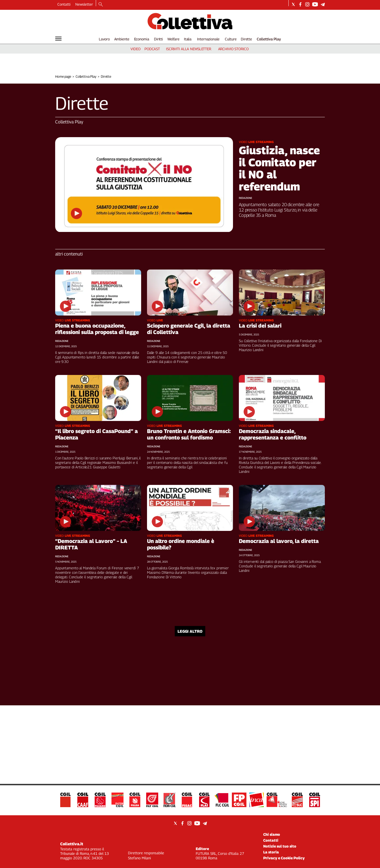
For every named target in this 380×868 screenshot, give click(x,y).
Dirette (246, 39)
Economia (142, 39)
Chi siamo (272, 834)
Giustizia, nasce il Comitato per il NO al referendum (279, 168)
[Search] (101, 5)
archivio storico (233, 49)
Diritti (158, 39)
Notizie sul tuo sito (280, 846)
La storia (271, 852)
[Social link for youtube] (315, 4)
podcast (152, 49)
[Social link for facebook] (300, 4)
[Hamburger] (58, 39)
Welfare (173, 39)
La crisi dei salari (260, 326)
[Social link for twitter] (293, 4)
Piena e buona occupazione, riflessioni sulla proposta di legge (97, 329)
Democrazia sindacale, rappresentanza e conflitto (273, 434)
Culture (231, 39)
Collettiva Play (269, 39)
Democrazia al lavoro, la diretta (279, 541)
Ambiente (122, 39)
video (135, 49)
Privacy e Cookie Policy (284, 858)
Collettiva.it (72, 844)
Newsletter (84, 4)
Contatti (64, 4)
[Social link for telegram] (323, 4)
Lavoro (104, 39)
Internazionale (208, 39)
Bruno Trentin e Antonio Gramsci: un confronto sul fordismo (189, 434)
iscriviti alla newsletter (189, 49)
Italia (188, 39)
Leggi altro (190, 631)
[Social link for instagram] (307, 4)
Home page (63, 76)
